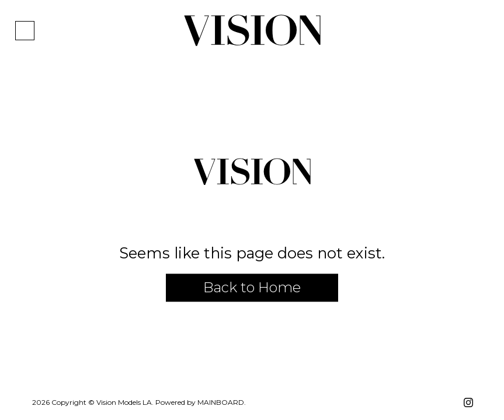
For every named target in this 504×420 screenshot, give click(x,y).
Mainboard (221, 402)
